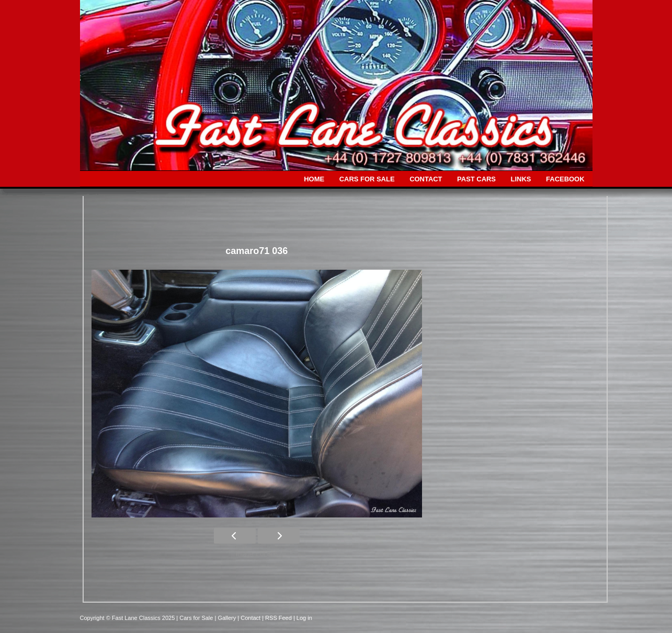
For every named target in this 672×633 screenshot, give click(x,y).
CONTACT (426, 179)
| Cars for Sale (195, 618)
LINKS (521, 179)
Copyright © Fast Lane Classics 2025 (128, 618)
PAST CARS (476, 179)
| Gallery (226, 618)
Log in (304, 618)
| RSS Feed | (279, 618)
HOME (314, 179)
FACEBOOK (565, 179)
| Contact (250, 618)
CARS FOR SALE (367, 179)
